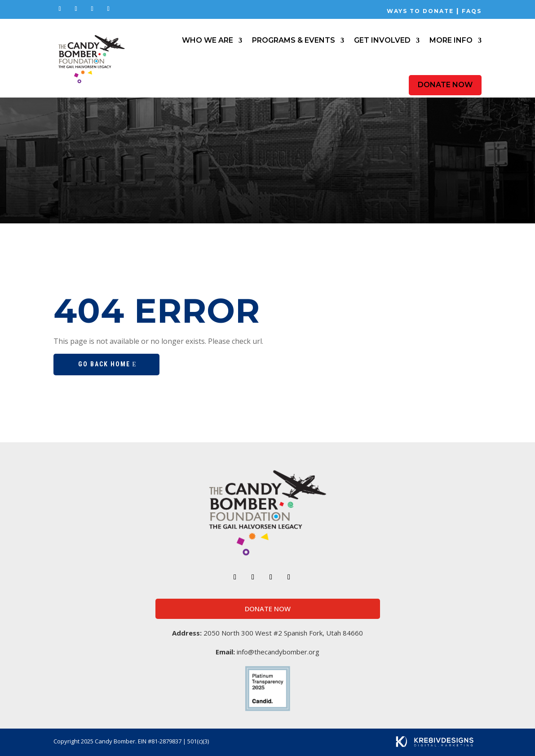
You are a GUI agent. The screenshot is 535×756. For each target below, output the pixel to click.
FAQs (471, 11)
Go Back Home (104, 364)
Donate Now (445, 85)
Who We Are (208, 40)
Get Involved (382, 40)
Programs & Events (294, 40)
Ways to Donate (420, 11)
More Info (451, 40)
